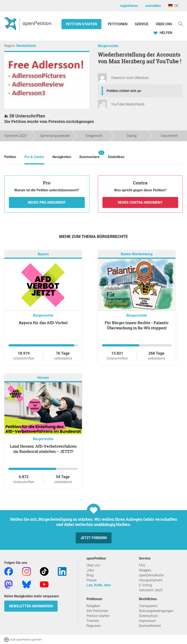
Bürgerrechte (108, 46)
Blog (90, 575)
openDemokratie (151, 575)
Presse (92, 580)
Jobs (90, 570)
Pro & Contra (34, 157)
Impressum (147, 621)
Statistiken (116, 157)
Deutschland (26, 46)
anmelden (153, 6)
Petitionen (118, 24)
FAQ (142, 565)
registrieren (129, 6)
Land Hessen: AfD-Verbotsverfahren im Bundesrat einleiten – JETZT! (43, 449)
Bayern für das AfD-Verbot (43, 323)
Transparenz (148, 606)
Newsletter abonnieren (31, 606)
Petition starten (81, 24)
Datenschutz (148, 616)
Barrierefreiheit (150, 626)
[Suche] (181, 24)
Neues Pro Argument (47, 202)
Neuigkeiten (62, 157)
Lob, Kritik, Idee (99, 585)
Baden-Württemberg (137, 254)
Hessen (43, 378)
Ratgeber (93, 606)
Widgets (145, 570)
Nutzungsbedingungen (156, 611)
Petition (10, 157)
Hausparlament (151, 580)
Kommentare (90, 155)
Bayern (43, 254)
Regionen (94, 626)
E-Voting (145, 585)
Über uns (93, 565)
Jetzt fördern (94, 538)
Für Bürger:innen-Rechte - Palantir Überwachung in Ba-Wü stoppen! (137, 325)
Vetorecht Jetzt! (151, 590)
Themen (93, 621)
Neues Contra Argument (140, 202)
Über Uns (164, 24)
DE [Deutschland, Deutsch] (173, 6)
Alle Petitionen (97, 611)
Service (142, 24)
